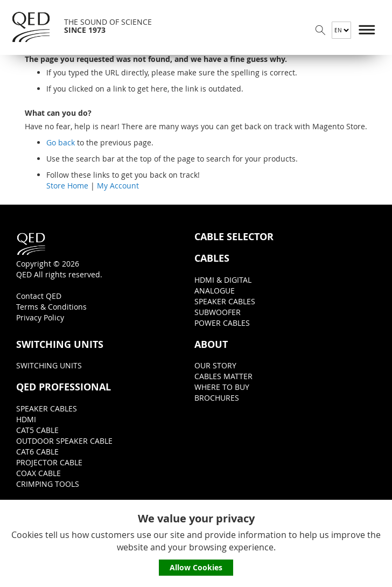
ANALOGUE (215, 291)
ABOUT (211, 345)
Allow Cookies (196, 567)
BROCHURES (217, 398)
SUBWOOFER (218, 312)
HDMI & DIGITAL (223, 280)
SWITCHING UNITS (60, 345)
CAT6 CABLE (37, 452)
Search (320, 30)
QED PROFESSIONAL (64, 387)
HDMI (26, 419)
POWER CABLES (222, 323)
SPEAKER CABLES (225, 301)
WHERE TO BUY (222, 387)
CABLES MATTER (223, 376)
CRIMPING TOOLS (48, 484)
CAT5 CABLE (37, 430)
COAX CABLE (38, 473)
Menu (367, 30)
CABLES (212, 258)
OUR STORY (215, 365)
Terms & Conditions (51, 307)
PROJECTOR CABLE (49, 462)
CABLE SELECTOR (234, 237)
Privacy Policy (40, 317)
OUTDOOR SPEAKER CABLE (64, 441)
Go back (61, 142)
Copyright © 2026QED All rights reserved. (59, 256)
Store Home (67, 186)
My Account (118, 186)
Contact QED (39, 296)
